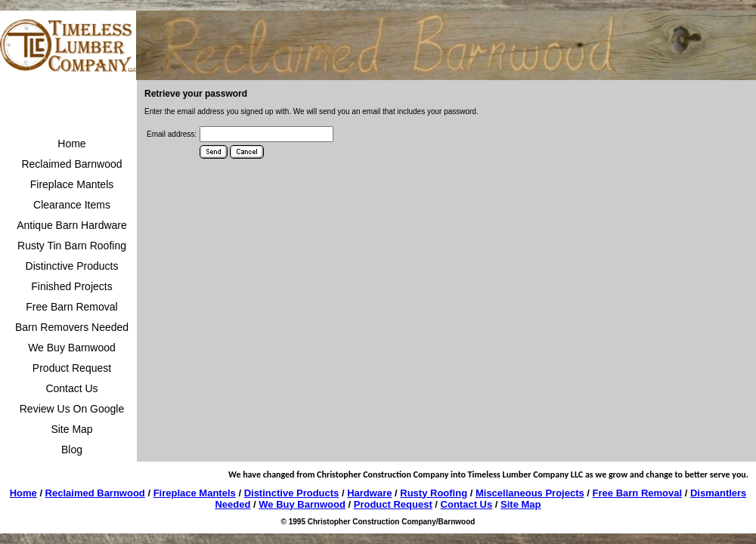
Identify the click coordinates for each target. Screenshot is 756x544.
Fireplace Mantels (72, 184)
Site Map (71, 429)
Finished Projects (71, 286)
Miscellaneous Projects (530, 493)
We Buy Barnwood (72, 348)
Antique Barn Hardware (72, 225)
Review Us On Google (72, 409)
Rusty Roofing (434, 493)
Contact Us (71, 388)
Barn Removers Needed (72, 327)
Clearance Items (72, 205)
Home (71, 144)
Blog (72, 450)
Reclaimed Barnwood (71, 164)
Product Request (72, 368)
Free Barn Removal (71, 307)
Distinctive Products (72, 266)
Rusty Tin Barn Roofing (72, 246)
